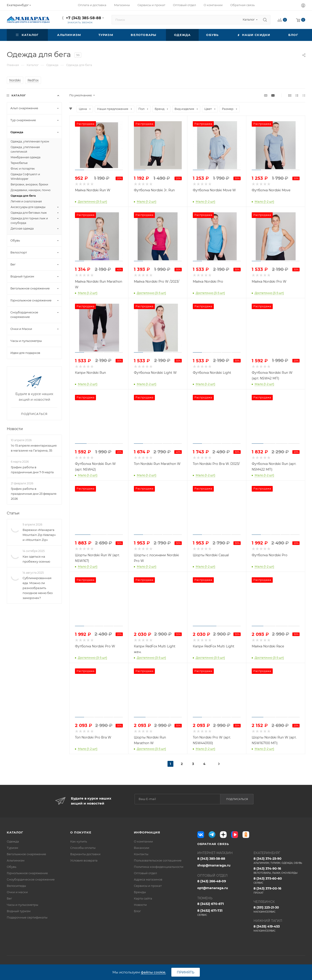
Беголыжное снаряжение (26, 854)
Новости (15, 429)
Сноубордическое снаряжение (31, 879)
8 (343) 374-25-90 (279, 861)
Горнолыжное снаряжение (27, 873)
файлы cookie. (153, 972)
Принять (186, 972)
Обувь (12, 867)
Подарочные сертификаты (27, 917)
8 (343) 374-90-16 (279, 871)
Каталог (15, 832)
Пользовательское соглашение (158, 860)
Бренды (140, 892)
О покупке (81, 832)
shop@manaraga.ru (214, 865)
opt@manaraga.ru (213, 888)
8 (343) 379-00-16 (279, 890)
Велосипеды (16, 886)
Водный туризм (19, 911)
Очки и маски (17, 892)
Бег (9, 898)
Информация (147, 832)
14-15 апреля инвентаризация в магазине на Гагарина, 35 (34, 448)
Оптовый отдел (145, 873)
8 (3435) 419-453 (279, 928)
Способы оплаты (83, 848)
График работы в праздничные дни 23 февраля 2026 (34, 494)
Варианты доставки (85, 854)
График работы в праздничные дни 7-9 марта (32, 470)
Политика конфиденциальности (159, 867)
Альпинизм (16, 860)
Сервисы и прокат (148, 886)
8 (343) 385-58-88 (211, 859)
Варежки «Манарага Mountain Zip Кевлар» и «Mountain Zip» (39, 535)
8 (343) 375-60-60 (279, 881)
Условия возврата (84, 860)
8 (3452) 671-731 (223, 913)
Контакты (141, 854)
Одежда (13, 841)
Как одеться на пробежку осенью (36, 559)
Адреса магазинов (148, 879)
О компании (143, 841)
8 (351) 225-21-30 (279, 909)
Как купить (79, 841)
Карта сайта (143, 898)
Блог (137, 911)
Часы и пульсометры (22, 905)
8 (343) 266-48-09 (212, 881)
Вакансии (142, 848)
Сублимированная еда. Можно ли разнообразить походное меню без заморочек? (38, 588)
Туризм (12, 848)
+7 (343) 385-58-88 (84, 18)
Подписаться (237, 799)
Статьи (13, 513)
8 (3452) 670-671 (211, 904)
